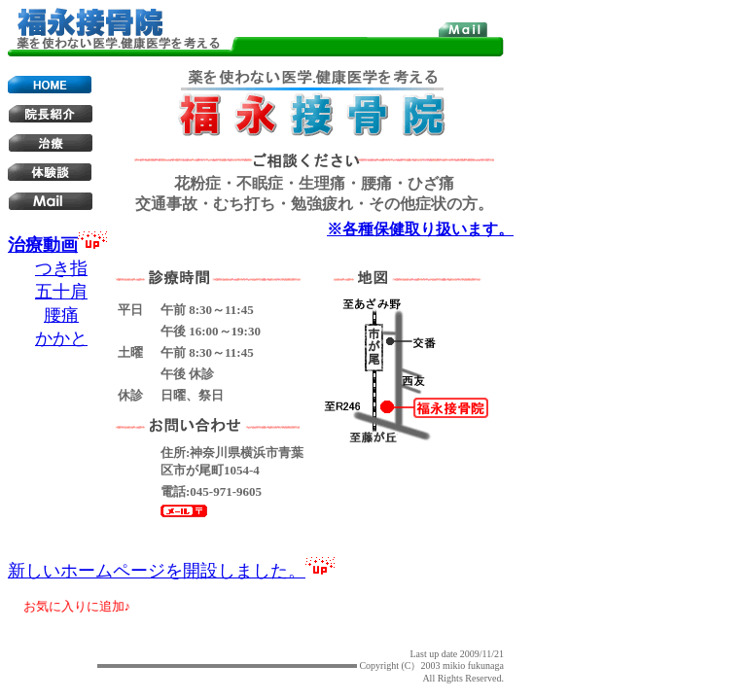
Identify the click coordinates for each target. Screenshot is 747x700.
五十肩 (61, 292)
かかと (61, 338)
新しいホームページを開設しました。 (157, 571)
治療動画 (43, 245)
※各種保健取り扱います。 (420, 229)
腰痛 (61, 315)
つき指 (61, 268)
